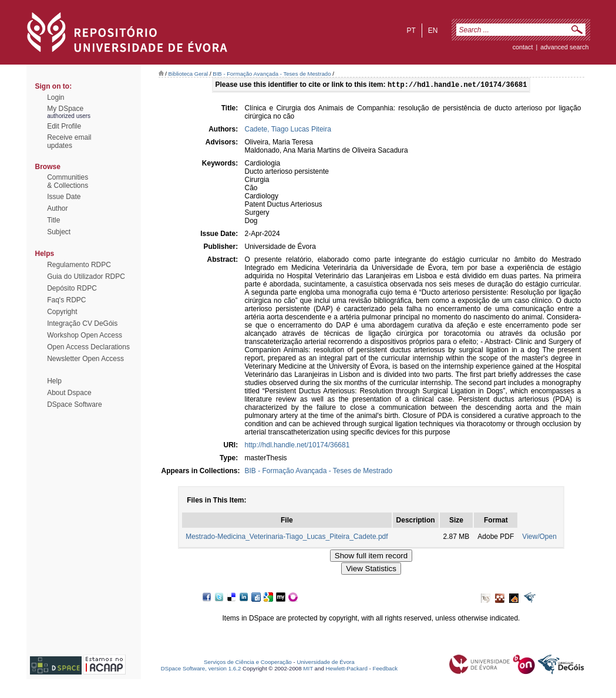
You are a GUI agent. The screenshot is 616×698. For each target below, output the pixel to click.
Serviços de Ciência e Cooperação (248, 663)
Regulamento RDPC (79, 265)
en (433, 31)
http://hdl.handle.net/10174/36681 (297, 446)
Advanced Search (564, 47)
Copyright (62, 312)
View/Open (539, 538)
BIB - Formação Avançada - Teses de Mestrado (272, 74)
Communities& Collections (68, 181)
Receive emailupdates (69, 141)
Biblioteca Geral (188, 74)
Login (55, 97)
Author (57, 208)
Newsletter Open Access (85, 359)
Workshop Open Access (85, 335)
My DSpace (65, 109)
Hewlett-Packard (347, 670)
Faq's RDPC (66, 300)
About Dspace (69, 393)
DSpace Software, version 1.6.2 (201, 670)
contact (523, 47)
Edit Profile (64, 126)
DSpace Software (74, 404)
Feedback (385, 670)
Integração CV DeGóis (82, 323)
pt (411, 31)
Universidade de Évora (325, 663)
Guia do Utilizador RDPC (86, 276)
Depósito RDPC (72, 288)
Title (53, 220)
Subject (59, 232)
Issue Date (64, 197)
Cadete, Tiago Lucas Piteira (288, 130)
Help (54, 381)
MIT (308, 670)
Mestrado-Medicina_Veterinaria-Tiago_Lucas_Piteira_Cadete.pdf (287, 538)
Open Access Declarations (88, 347)
